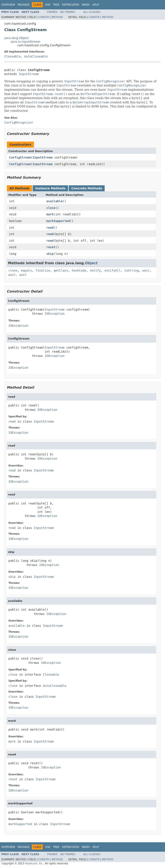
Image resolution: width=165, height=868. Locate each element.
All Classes (92, 12)
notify (95, 270)
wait (146, 270)
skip (50, 254)
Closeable (12, 56)
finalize (43, 270)
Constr (44, 17)
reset (51, 247)
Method (57, 17)
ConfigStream (20, 157)
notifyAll (113, 270)
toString (132, 270)
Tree (56, 5)
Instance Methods (50, 188)
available (55, 201)
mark (50, 214)
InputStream (29, 74)
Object (91, 263)
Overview (8, 5)
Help (96, 5)
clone (13, 270)
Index (86, 5)
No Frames (68, 12)
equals (27, 270)
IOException (55, 314)
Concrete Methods (87, 188)
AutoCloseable (36, 56)
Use (48, 5)
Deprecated (71, 5)
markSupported (58, 221)
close (51, 208)
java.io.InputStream (25, 42)
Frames (53, 12)
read (50, 228)
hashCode (79, 270)
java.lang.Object (17, 38)
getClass (61, 270)
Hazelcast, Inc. (34, 863)
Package (24, 5)
